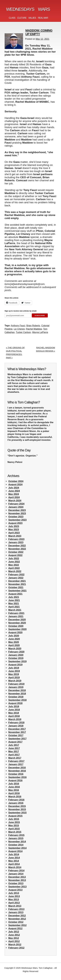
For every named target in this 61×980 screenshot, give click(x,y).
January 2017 (16, 764)
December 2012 (17, 916)
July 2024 (14, 488)
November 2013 (17, 880)
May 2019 (14, 674)
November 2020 (17, 623)
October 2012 (16, 922)
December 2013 (17, 877)
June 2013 (14, 896)
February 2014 (16, 871)
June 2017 (14, 748)
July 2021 (14, 597)
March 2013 (15, 906)
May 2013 (14, 899)
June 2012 (14, 935)
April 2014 (14, 864)
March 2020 (15, 649)
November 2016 (17, 771)
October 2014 (16, 845)
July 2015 (14, 819)
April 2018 (14, 716)
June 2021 (14, 600)
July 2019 (14, 668)
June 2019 (14, 671)
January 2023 (16, 542)
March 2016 (15, 797)
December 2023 (17, 510)
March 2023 (15, 536)
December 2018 (17, 690)
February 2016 (16, 800)
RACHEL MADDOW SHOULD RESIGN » (46, 349)
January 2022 (16, 578)
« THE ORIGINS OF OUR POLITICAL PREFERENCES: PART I (15, 353)
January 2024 (16, 507)
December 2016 (17, 768)
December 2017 (17, 729)
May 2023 (14, 530)
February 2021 (16, 613)
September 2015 (17, 813)
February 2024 (16, 504)
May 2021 (14, 604)
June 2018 (14, 710)
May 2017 (14, 752)
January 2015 (16, 838)
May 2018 (14, 713)
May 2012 (14, 938)
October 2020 (16, 626)
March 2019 (15, 681)
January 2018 (16, 726)
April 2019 (14, 678)
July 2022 (14, 558)
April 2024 (14, 497)
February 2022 (16, 575)
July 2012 (14, 932)
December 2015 (17, 806)
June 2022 (14, 562)
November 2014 (17, 842)
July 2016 (14, 784)
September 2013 (17, 887)
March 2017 (15, 758)
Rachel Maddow (34, 329)
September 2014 (17, 848)
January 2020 (16, 655)
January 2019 (16, 687)
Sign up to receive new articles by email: (21, 311)
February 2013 (16, 909)
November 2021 (17, 584)
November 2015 (17, 809)
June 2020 (14, 639)
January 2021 (16, 616)
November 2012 (17, 919)
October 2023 (16, 517)
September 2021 (17, 591)
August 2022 (15, 555)
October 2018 (16, 697)
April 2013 (14, 903)
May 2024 (14, 494)
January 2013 (16, 912)
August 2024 (15, 484)
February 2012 (16, 948)
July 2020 (14, 636)
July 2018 (14, 706)
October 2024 (16, 481)
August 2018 (15, 703)
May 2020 (14, 642)
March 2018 (15, 719)
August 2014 (15, 851)
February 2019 (16, 684)
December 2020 (17, 620)
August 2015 (15, 816)
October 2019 (16, 658)
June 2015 (14, 822)
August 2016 (15, 780)
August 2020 (15, 632)
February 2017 (16, 761)
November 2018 (17, 694)
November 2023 (17, 513)
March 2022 (15, 571)
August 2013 (15, 890)
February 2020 (16, 652)
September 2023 (17, 520)
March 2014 (15, 867)
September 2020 (17, 629)
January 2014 (16, 874)
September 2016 (17, 777)
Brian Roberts (33, 326)
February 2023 (16, 539)
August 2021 (15, 594)
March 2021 (15, 610)
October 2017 (16, 735)
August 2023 (15, 523)
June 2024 (14, 491)
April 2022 (14, 568)
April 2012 (14, 941)
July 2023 (14, 526)
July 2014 (14, 854)
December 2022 (17, 546)
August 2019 (15, 665)
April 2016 (14, 793)
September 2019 (17, 661)
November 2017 (17, 732)
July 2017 (14, 745)
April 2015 (14, 829)
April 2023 (14, 533)
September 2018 (17, 700)
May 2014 (14, 861)
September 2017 (17, 739)
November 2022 (17, 549)
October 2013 (16, 883)
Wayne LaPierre (40, 332)
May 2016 (14, 790)
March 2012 (15, 945)
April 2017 (14, 755)
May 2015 (14, 826)
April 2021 (14, 607)
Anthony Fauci (18, 326)
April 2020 (14, 645)
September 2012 (17, 925)
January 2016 (16, 803)
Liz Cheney (19, 329)
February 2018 (16, 723)
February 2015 (16, 835)
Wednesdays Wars (28, 9)
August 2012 (15, 928)
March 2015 (15, 832)
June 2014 (14, 858)
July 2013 (14, 893)
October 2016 (16, 774)
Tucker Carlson (23, 332)
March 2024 (15, 501)
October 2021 (16, 587)
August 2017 (15, 742)
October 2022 (16, 552)
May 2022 (14, 565)
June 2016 (14, 787)
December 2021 (17, 581)
